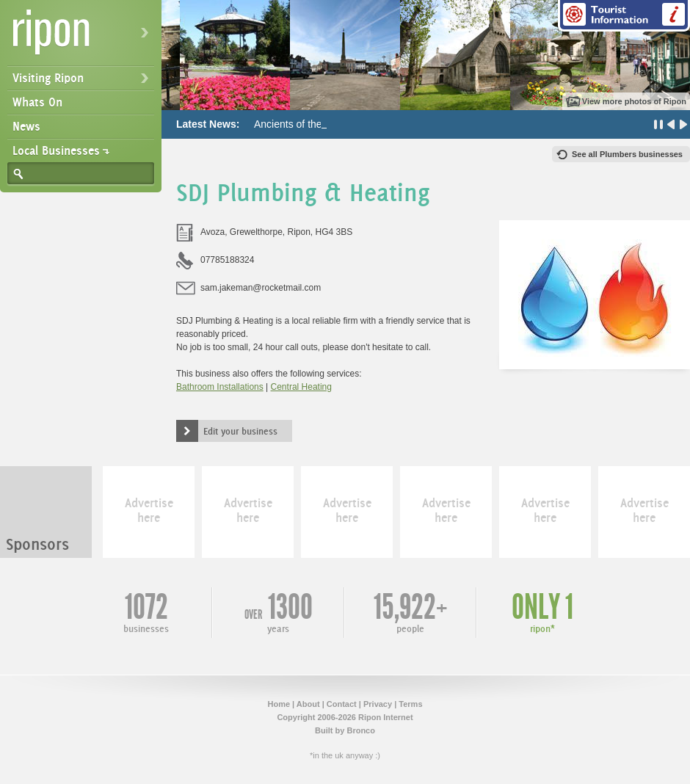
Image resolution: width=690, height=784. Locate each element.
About (308, 704)
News (26, 126)
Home (279, 704)
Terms (410, 704)
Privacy (378, 704)
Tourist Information (624, 16)
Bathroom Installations (220, 387)
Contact (342, 704)
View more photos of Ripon (634, 101)
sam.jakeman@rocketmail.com (261, 288)
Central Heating (301, 387)
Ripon (84, 37)
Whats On (37, 102)
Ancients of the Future (304, 124)
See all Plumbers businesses (627, 154)
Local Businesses (56, 150)
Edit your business (240, 431)
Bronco (361, 730)
